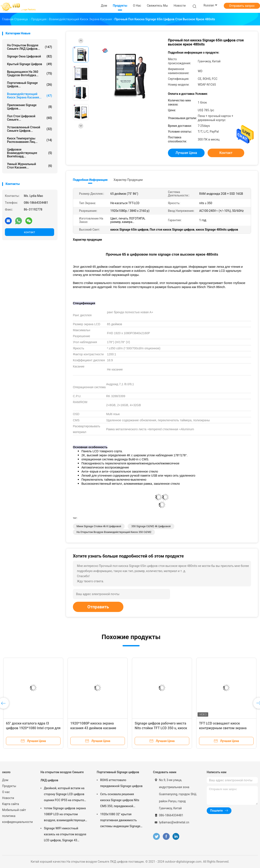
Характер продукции (128, 180)
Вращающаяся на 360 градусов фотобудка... (30, 73)
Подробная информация (90, 180)
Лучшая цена (186, 153)
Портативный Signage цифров (118, 772)
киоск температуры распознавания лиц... (30, 140)
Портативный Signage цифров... (30, 85)
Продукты (9, 786)
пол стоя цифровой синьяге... (30, 118)
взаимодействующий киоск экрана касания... (30, 96)
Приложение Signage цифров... (30, 107)
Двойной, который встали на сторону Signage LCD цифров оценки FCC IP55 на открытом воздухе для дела (65, 795)
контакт (29, 232)
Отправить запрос (242, 6)
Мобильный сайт (14, 810)
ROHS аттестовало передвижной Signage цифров (121, 783)
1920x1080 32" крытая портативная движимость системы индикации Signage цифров (120, 821)
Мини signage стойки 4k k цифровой (99, 526)
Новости (8, 798)
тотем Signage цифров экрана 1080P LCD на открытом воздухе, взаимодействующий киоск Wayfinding (65, 815)
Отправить (98, 607)
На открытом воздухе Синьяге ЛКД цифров (62, 776)
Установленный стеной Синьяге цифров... (30, 129)
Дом (5, 780)
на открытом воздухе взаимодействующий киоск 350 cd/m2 (114, 532)
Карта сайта (11, 804)
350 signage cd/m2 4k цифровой (151, 526)
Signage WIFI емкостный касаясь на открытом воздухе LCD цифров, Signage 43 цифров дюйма (65, 835)
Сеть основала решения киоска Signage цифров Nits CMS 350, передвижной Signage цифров (120, 801)
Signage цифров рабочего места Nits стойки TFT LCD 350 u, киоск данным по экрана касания (161, 728)
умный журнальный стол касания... (30, 166)
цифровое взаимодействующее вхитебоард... (30, 153)
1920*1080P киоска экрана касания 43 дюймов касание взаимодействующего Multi (93, 728)
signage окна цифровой (30, 56)
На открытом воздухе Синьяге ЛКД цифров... (30, 47)
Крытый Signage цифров (30, 64)
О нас (6, 792)
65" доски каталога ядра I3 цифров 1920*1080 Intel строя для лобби (33, 728)
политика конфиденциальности (17, 819)
